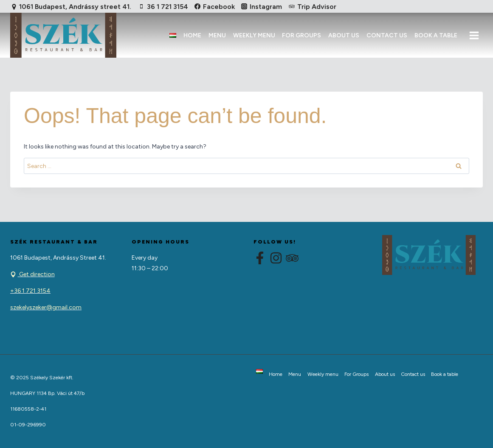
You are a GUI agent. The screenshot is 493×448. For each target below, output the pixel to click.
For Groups (301, 35)
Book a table (436, 35)
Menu (217, 35)
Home (192, 35)
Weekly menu (254, 35)
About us (344, 35)
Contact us (387, 35)
